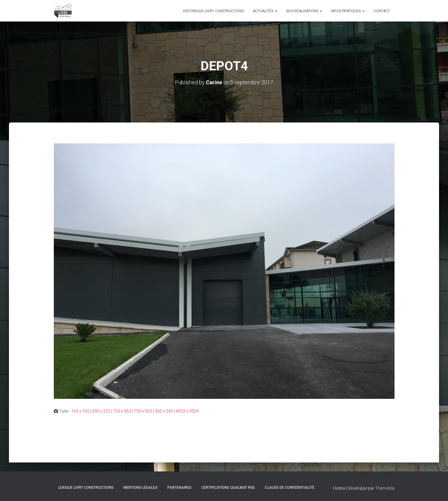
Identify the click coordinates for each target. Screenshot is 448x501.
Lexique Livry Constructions (86, 488)
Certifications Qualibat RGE (228, 488)
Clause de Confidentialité (290, 488)
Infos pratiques (348, 11)
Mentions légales (140, 488)
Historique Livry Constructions (213, 11)
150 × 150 (80, 411)
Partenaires (179, 488)
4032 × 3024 (187, 411)
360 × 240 (164, 411)
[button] (276, 11)
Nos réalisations (304, 11)
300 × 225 (101, 411)
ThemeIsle (385, 488)
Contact (382, 11)
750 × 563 (122, 411)
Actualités (265, 11)
